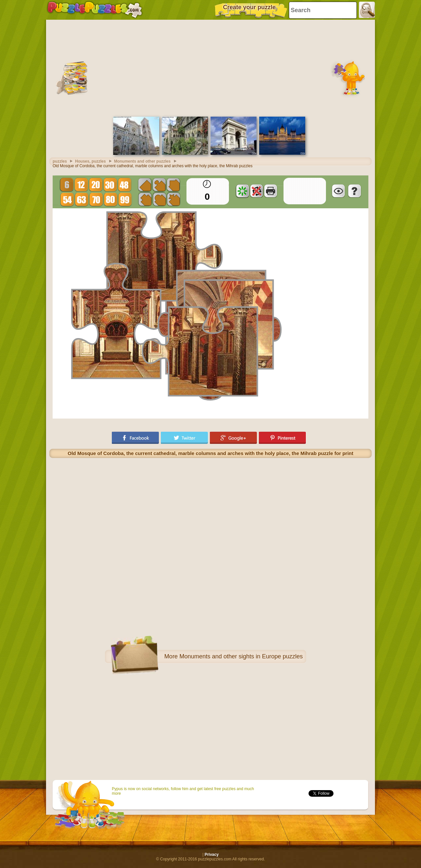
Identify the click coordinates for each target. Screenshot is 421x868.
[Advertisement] (210, 67)
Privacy (212, 855)
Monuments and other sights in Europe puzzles (241, 656)
